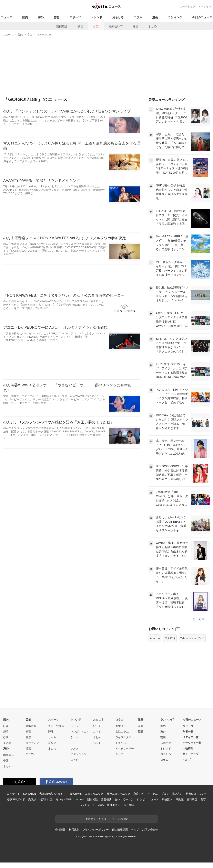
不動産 (180, 799)
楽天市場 (170, 638)
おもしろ (118, 17)
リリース (188, 726)
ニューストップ (186, 6)
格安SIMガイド (16, 799)
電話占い (177, 794)
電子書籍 (129, 805)
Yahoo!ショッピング (192, 638)
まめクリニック (94, 794)
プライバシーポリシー (96, 830)
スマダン (121, 726)
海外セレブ (116, 26)
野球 (51, 732)
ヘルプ (187, 760)
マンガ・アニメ (80, 732)
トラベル (121, 743)
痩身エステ (113, 805)
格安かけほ (46, 799)
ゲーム (75, 737)
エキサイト (205, 6)
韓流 (135, 26)
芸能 (57, 17)
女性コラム (122, 732)
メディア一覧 (191, 737)
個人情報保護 (120, 830)
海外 (41, 17)
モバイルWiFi (64, 799)
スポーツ (75, 17)
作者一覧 (188, 732)
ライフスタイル (125, 737)
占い (117, 799)
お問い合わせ (150, 830)
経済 (6, 732)
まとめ (152, 26)
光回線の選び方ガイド (52, 794)
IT (72, 743)
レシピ (141, 799)
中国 (6, 761)
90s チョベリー (125, 748)
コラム (138, 17)
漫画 (155, 17)
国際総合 (9, 755)
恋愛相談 (106, 799)
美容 (203, 799)
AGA (101, 805)
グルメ (75, 748)
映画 (80, 26)
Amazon (155, 638)
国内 (25, 17)
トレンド (97, 17)
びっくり (98, 726)
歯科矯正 (192, 799)
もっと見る (201, 619)
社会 (6, 726)
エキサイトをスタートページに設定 (106, 819)
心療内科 (139, 794)
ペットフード (87, 805)
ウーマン (128, 799)
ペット (97, 743)
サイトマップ (191, 754)
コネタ (97, 732)
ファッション (79, 754)
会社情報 (60, 830)
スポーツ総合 (56, 726)
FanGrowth (75, 794)
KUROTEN (29, 794)
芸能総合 (62, 26)
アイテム (152, 794)
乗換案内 (167, 799)
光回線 (32, 799)
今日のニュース (202, 17)
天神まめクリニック (118, 794)
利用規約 (74, 830)
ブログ (165, 794)
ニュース (7, 17)
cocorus (79, 799)
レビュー (76, 726)
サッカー (53, 737)
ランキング (175, 17)
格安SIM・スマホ (196, 794)
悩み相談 (92, 799)
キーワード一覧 (192, 743)
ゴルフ (52, 743)
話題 (141, 732)
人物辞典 (188, 748)
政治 (6, 737)
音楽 (96, 26)
